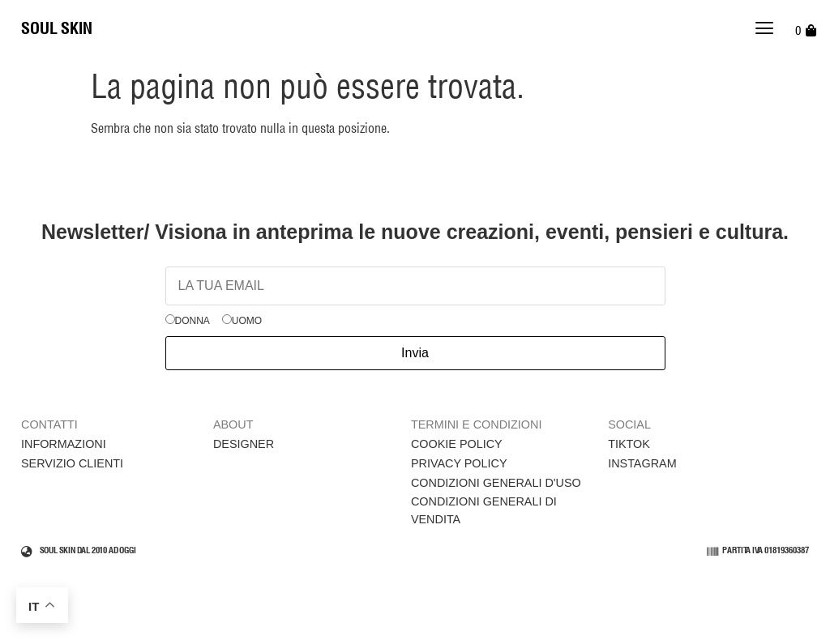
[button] (765, 30)
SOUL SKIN (57, 29)
